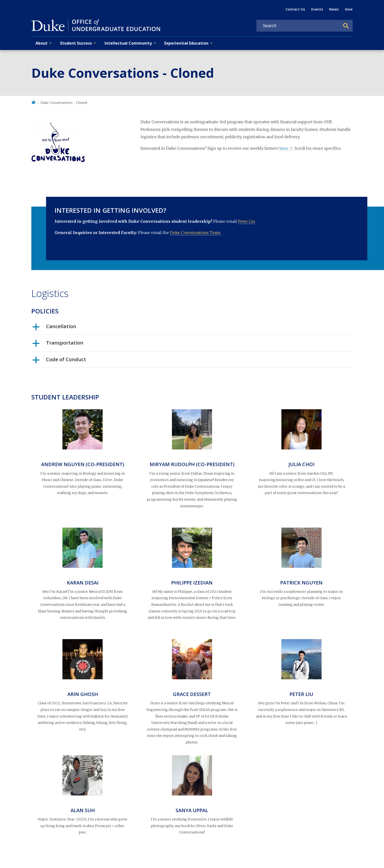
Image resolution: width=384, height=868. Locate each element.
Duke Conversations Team (196, 233)
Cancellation (54, 328)
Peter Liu (246, 221)
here (284, 148)
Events (317, 9)
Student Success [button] (76, 43)
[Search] (346, 26)
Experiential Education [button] (186, 43)
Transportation (58, 345)
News (334, 9)
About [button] (42, 43)
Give (349, 9)
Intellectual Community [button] (128, 43)
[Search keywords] (298, 26)
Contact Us (295, 9)
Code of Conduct (59, 361)
